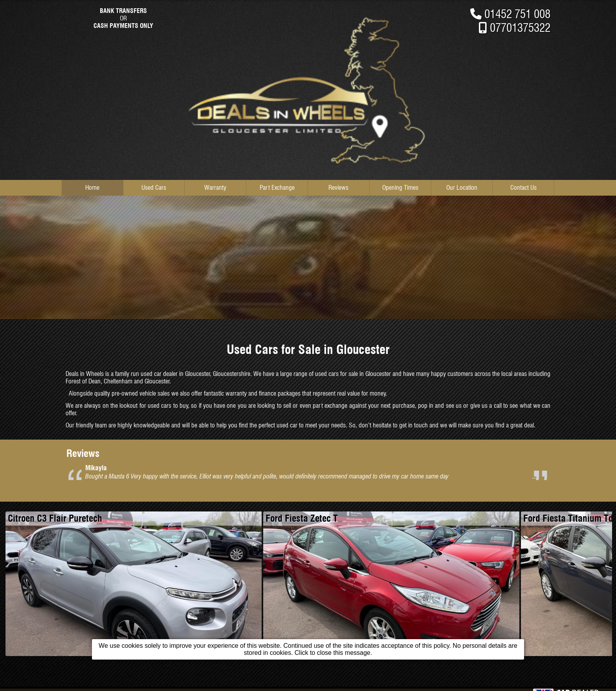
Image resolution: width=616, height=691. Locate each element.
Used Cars (154, 188)
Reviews (338, 188)
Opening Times (400, 188)
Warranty (215, 188)
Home (92, 188)
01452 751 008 (517, 14)
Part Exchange (277, 188)
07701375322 (520, 28)
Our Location (462, 188)
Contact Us (523, 188)
